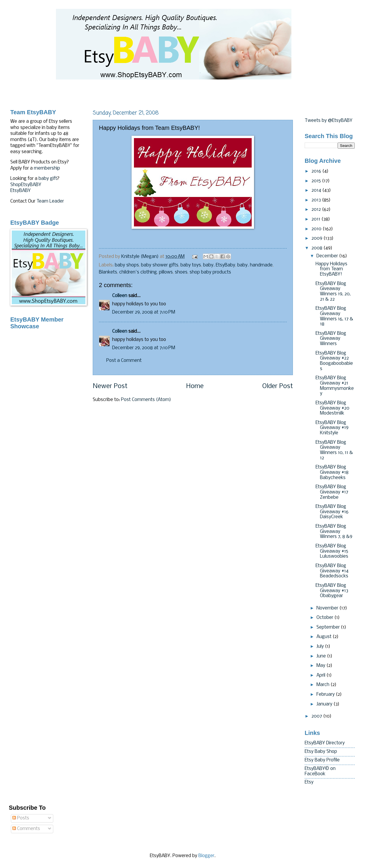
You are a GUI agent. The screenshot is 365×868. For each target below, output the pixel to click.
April (321, 675)
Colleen (120, 296)
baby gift (48, 179)
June (322, 656)
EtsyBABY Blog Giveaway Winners (331, 339)
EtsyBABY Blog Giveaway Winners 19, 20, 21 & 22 (333, 292)
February (326, 695)
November (328, 608)
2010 (317, 229)
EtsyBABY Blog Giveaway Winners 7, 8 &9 (334, 532)
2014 (317, 191)
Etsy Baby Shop (321, 752)
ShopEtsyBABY (26, 185)
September (329, 627)
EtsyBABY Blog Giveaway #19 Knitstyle (332, 428)
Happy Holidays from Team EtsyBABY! (331, 269)
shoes (181, 272)
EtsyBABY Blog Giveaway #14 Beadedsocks (332, 571)
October (325, 618)
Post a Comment (124, 361)
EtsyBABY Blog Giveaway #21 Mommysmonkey (335, 386)
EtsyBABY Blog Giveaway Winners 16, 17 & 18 (334, 316)
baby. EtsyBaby (219, 265)
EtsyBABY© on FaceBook (320, 771)
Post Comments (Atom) (146, 400)
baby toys (191, 265)
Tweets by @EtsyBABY (328, 121)
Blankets (108, 272)
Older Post (278, 386)
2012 (317, 210)
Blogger (206, 856)
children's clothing (138, 272)
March (323, 685)
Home (195, 386)
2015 (317, 181)
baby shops (127, 265)
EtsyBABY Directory (325, 743)
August (325, 637)
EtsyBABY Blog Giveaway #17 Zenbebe (332, 492)
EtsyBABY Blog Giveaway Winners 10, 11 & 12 (334, 450)
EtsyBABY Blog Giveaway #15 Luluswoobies (332, 551)
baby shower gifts (160, 265)
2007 (317, 716)
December (328, 256)
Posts (21, 818)
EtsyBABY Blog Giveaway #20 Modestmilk (332, 408)
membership (47, 168)
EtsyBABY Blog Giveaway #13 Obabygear (332, 591)
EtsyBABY (20, 191)
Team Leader (50, 201)
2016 (317, 171)
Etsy (309, 782)
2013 (317, 200)
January (325, 704)
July (321, 647)
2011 (316, 219)
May (321, 666)
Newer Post (110, 386)
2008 (317, 248)
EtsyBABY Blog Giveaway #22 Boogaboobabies (334, 361)
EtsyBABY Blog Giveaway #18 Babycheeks (332, 472)
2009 (317, 238)
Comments (26, 829)
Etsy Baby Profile (322, 760)
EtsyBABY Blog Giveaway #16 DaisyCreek (332, 512)
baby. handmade (255, 265)
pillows (166, 272)
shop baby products (210, 272)
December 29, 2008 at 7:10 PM (144, 312)
